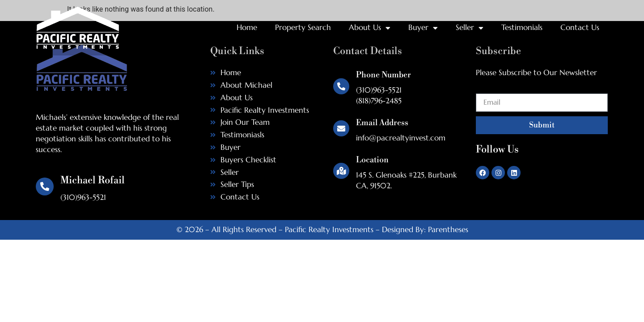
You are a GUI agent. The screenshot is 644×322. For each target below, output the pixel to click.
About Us (370, 28)
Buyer (423, 28)
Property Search (303, 27)
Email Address (382, 123)
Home (247, 27)
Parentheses (448, 229)
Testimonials (522, 27)
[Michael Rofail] (45, 186)
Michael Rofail (93, 180)
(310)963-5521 (379, 90)
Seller (470, 28)
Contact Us (580, 27)
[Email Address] (341, 128)
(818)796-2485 (379, 101)
